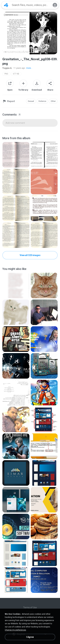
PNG (6, 74)
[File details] (16, 155)
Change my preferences (15, 630)
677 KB (16, 74)
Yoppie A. (7, 68)
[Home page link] (6, 5)
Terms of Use (30, 607)
